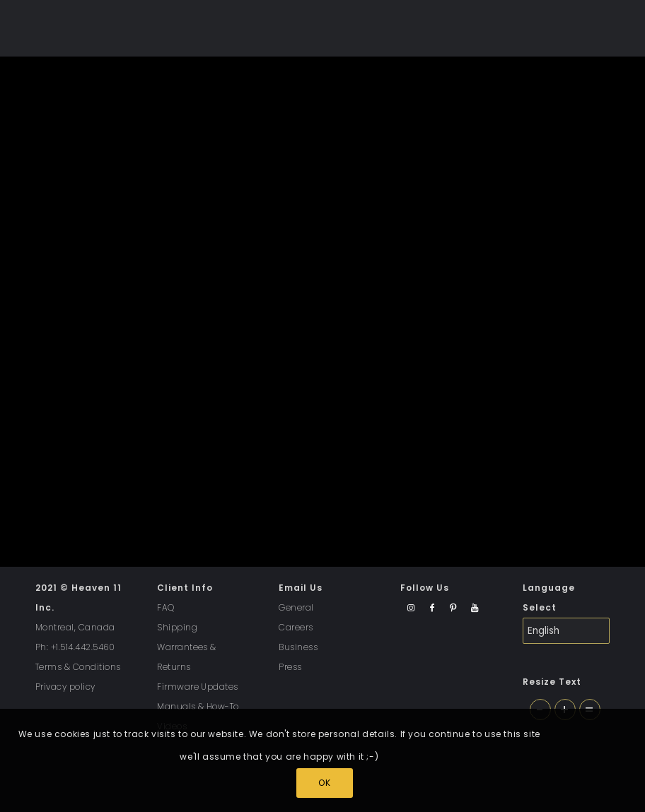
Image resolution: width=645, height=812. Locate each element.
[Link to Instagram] (411, 608)
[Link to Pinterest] (453, 608)
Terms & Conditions (78, 667)
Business (298, 647)
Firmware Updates (198, 687)
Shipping (177, 627)
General (296, 607)
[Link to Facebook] (432, 608)
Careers (296, 627)
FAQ (165, 607)
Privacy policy (65, 687)
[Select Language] (566, 631)
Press (290, 667)
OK (324, 783)
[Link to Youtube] (474, 608)
